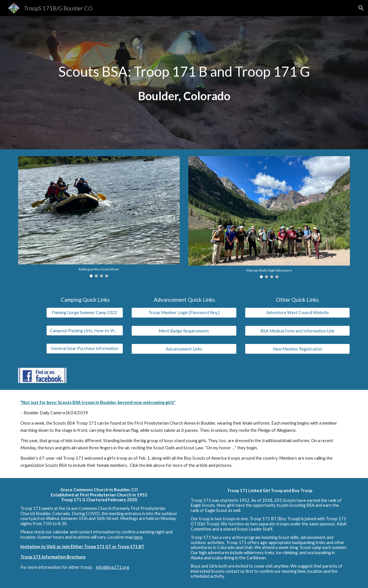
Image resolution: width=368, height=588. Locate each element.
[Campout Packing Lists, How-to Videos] (85, 330)
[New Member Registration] (297, 349)
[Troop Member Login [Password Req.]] (184, 313)
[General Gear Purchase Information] (85, 349)
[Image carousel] (99, 217)
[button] (361, 8)
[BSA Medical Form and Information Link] (297, 331)
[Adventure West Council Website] (297, 313)
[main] (184, 83)
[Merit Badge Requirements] (184, 331)
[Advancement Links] (184, 349)
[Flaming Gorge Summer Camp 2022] (85, 313)
